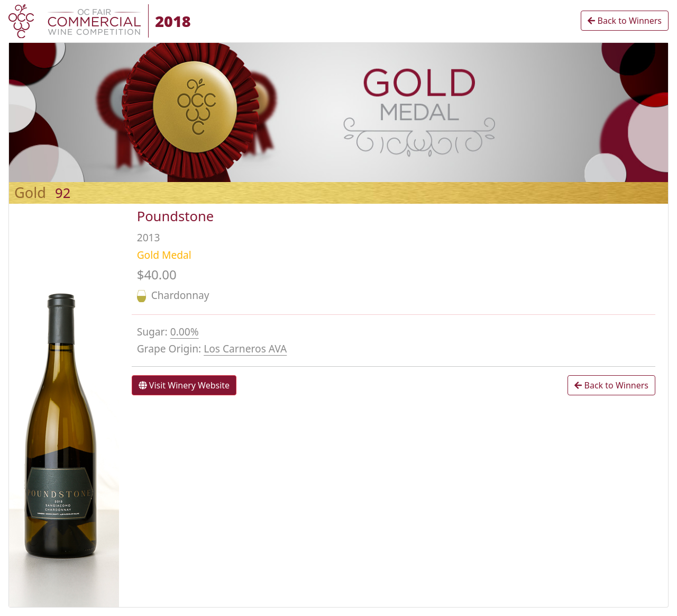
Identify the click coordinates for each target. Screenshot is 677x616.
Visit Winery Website (184, 385)
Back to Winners (625, 21)
